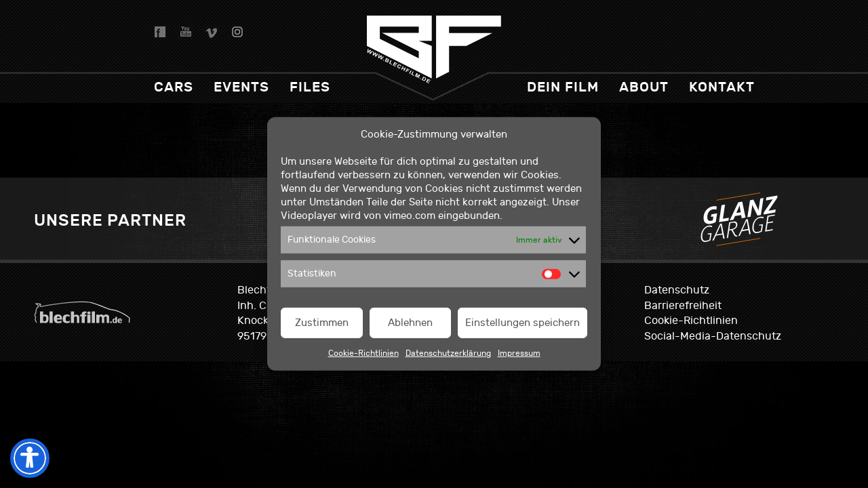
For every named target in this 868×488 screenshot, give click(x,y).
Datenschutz (677, 290)
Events (241, 87)
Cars (174, 87)
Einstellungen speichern (522, 323)
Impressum (519, 353)
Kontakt (722, 87)
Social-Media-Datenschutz (713, 336)
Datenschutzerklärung (448, 353)
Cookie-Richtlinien (363, 353)
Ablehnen (410, 323)
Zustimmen (322, 323)
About (644, 87)
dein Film (563, 87)
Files (310, 87)
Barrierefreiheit (683, 306)
